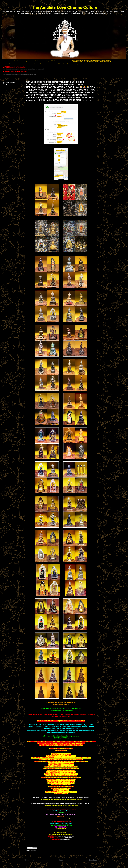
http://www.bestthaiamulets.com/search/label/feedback (19, 74)
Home (61, 860)
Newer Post (30, 860)
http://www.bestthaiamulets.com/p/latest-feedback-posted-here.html (23, 69)
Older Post (93, 860)
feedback (33, 850)
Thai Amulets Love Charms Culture (64, 7)
